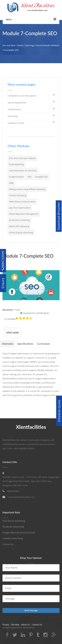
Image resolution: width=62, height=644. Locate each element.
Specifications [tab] (25, 344)
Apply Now (12, 333)
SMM (11, 183)
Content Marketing (18, 195)
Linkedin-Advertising (13, 538)
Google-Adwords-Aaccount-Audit (19, 532)
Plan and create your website (22, 158)
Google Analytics (17, 177)
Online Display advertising (21, 233)
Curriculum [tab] (44, 344)
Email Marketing (16, 164)
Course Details (43, 45)
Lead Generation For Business (23, 171)
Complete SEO (41, 177)
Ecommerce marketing (19, 220)
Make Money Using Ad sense (22, 202)
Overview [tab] (8, 344)
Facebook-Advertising (13, 527)
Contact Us (37, 625)
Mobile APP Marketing (19, 226)
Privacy (6, 625)
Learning (29, 45)
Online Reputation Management (24, 214)
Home (20, 45)
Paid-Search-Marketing (14, 521)
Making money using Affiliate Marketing (27, 189)
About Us (26, 625)
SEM (29, 177)
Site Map (15, 625)
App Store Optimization (20, 208)
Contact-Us (8, 544)
